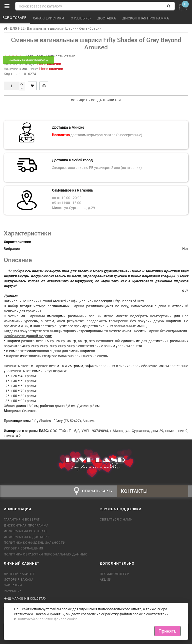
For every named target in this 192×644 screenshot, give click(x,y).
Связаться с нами (116, 519)
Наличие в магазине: (33, 69)
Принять (167, 631)
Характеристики (49, 18)
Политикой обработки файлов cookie (47, 619)
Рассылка (13, 591)
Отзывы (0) (81, 18)
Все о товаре (15, 18)
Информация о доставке (27, 537)
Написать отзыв (61, 56)
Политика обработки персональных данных (45, 554)
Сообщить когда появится (96, 100)
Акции (106, 580)
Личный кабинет (19, 574)
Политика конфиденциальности (34, 543)
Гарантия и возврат (22, 519)
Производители (115, 574)
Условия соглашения (23, 548)
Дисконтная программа (146, 18)
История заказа (18, 580)
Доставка (107, 18)
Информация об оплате (26, 531)
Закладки (13, 585)
